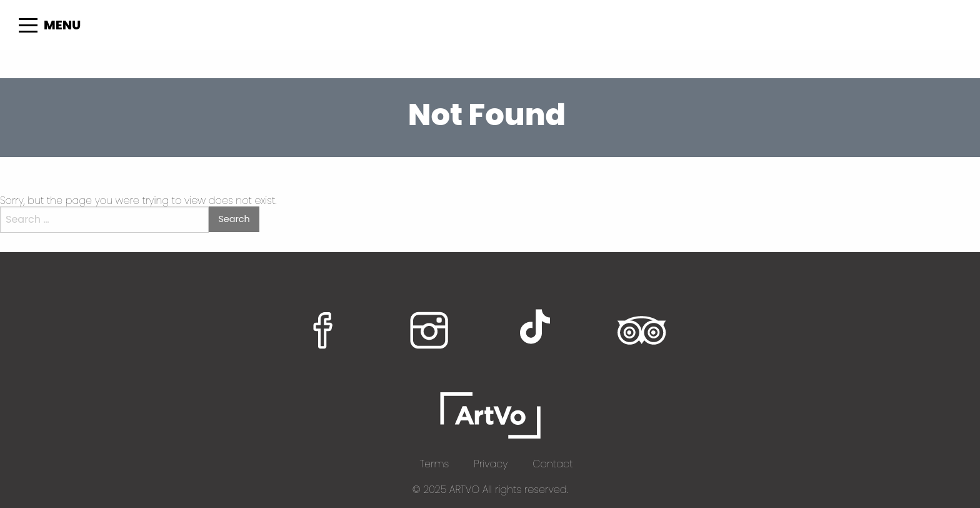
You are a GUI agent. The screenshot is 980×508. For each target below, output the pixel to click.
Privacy (491, 464)
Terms (435, 464)
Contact (552, 464)
